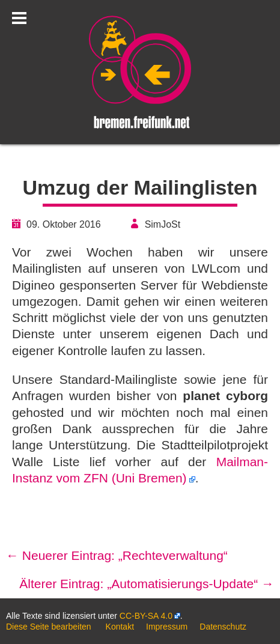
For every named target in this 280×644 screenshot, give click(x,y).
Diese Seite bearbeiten (49, 627)
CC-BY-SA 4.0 (146, 616)
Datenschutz (223, 627)
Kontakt (120, 627)
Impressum (167, 627)
